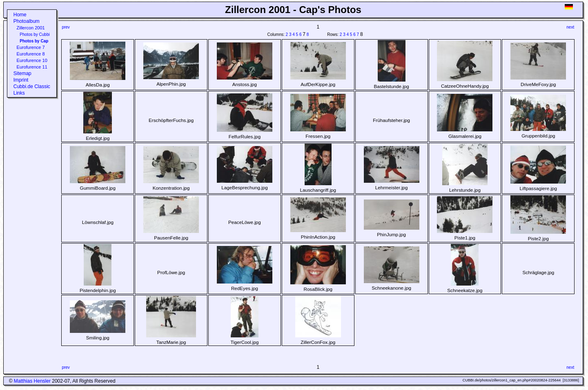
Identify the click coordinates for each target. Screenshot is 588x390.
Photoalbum (27, 21)
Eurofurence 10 (32, 60)
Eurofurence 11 (32, 67)
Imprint (21, 80)
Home (20, 15)
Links (19, 93)
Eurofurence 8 (31, 54)
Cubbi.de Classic (32, 86)
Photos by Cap (34, 41)
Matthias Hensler (32, 381)
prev (66, 27)
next (570, 27)
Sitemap (22, 73)
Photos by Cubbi (35, 34)
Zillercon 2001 (31, 28)
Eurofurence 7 (31, 47)
